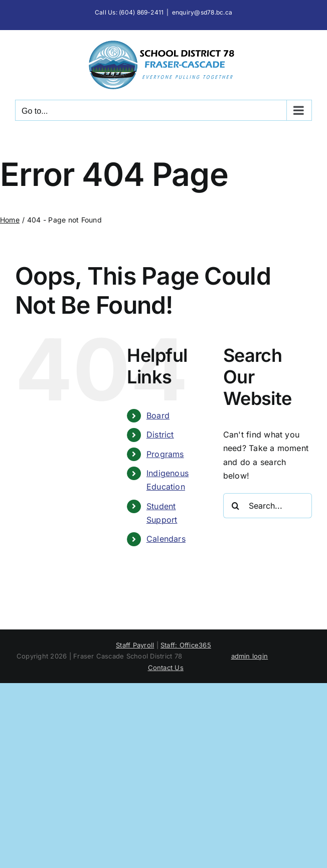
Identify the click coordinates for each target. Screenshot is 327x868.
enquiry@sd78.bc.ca (202, 12)
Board (158, 415)
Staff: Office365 (186, 645)
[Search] (236, 506)
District (160, 435)
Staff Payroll (135, 645)
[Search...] (268, 506)
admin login (250, 656)
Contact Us (166, 668)
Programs (165, 454)
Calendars (166, 539)
